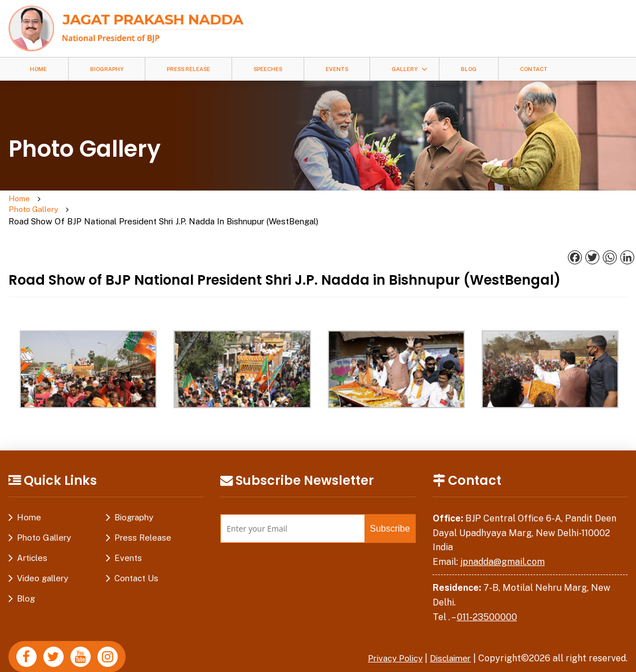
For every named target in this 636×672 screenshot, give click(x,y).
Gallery (404, 69)
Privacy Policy (388, 636)
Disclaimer (448, 636)
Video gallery (43, 556)
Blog (469, 69)
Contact (534, 69)
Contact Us (136, 556)
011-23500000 (487, 595)
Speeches (268, 69)
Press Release (188, 69)
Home (38, 69)
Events (337, 69)
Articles (32, 536)
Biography (107, 69)
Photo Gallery (77, 199)
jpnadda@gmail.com (502, 540)
